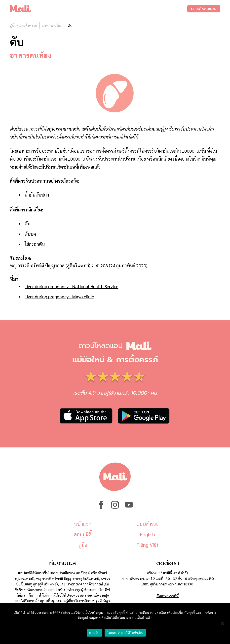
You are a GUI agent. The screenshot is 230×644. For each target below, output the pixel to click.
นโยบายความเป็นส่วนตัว (134, 618)
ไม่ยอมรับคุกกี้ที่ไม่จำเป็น (125, 633)
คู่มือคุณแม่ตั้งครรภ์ (23, 25)
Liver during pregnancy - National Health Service (71, 286)
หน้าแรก (83, 524)
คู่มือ (83, 545)
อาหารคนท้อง (52, 25)
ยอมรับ (94, 633)
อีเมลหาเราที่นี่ (168, 596)
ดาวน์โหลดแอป (204, 9)
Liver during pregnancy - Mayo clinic (59, 296)
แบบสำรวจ (147, 524)
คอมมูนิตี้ (83, 534)
